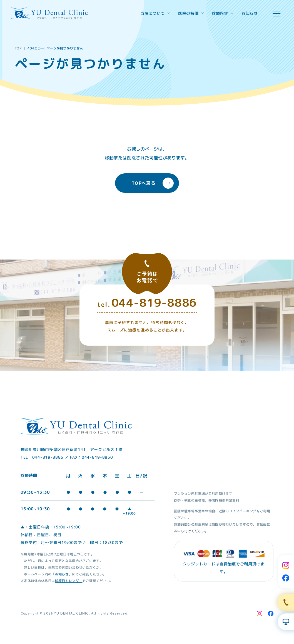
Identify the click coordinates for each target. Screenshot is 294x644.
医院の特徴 (191, 13)
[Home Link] (49, 13)
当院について (155, 13)
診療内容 (222, 13)
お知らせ (250, 13)
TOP (18, 48)
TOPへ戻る (153, 183)
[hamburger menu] (276, 14)
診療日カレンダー (69, 581)
